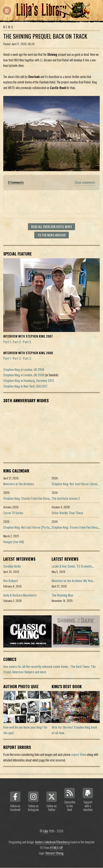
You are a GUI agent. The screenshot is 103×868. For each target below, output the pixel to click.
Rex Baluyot (11, 581)
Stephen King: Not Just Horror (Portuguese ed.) (33, 527)
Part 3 (27, 342)
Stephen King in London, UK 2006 (24, 369)
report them (79, 754)
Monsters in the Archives (19, 484)
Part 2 (17, 342)
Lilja (46, 831)
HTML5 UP (56, 848)
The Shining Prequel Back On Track (45, 36)
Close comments (85, 182)
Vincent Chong (54, 853)
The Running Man (62, 595)
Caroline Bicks (12, 566)
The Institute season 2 (66, 498)
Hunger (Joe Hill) (14, 542)
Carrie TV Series (13, 513)
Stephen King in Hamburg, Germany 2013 (29, 381)
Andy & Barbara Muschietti (20, 595)
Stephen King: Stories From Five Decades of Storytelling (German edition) (49, 498)
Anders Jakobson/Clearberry (52, 842)
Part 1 (7, 342)
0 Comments (16, 182)
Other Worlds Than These (67, 513)
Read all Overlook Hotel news (52, 227)
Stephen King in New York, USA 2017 (25, 386)
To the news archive (52, 235)
